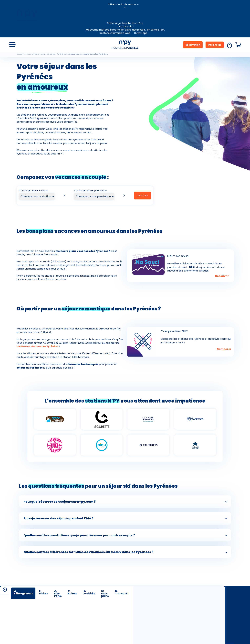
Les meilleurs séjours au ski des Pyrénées (46, 54)
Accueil (20, 54)
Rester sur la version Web (115, 33)
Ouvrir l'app (141, 33)
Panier (238, 45)
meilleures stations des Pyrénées (38, 346)
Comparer (224, 349)
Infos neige (215, 45)
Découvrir (142, 196)
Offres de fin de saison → (124, 4)
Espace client (229, 45)
